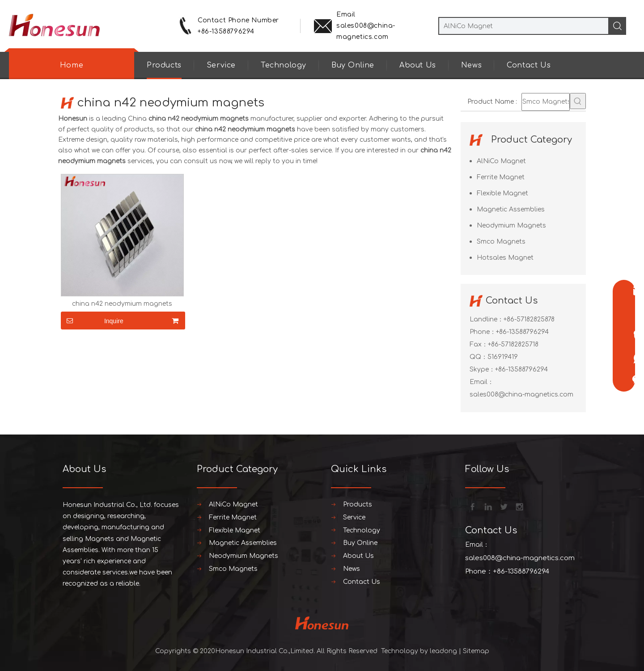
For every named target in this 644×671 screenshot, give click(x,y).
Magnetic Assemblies (511, 209)
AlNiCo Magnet (501, 161)
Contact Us (529, 65)
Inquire (92, 321)
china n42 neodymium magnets (122, 304)
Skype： (482, 369)
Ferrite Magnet (501, 177)
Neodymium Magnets (511, 226)
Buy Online (353, 65)
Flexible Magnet (502, 193)
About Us (418, 65)
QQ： (479, 357)
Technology (284, 65)
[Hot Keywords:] (578, 101)
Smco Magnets (501, 242)
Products (164, 65)
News (471, 65)
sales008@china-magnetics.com (521, 395)
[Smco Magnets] (546, 102)
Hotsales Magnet (505, 258)
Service (221, 65)
